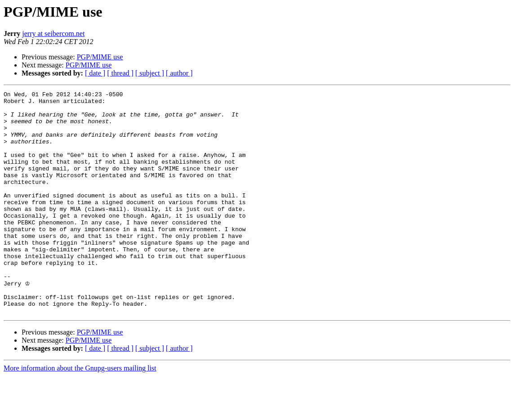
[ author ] (179, 73)
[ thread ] (120, 73)
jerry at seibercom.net (53, 34)
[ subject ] (150, 73)
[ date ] (95, 73)
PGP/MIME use (100, 57)
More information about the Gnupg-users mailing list (80, 412)
